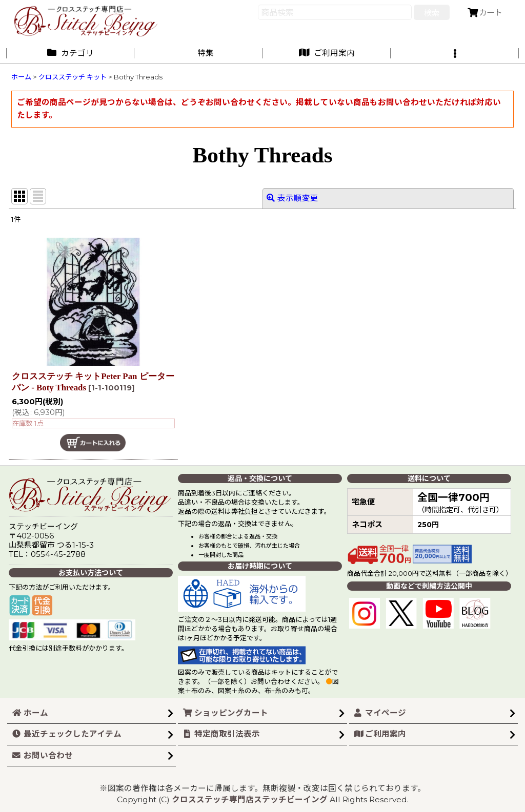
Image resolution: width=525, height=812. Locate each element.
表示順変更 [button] (292, 198)
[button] (455, 53)
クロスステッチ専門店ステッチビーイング (250, 799)
